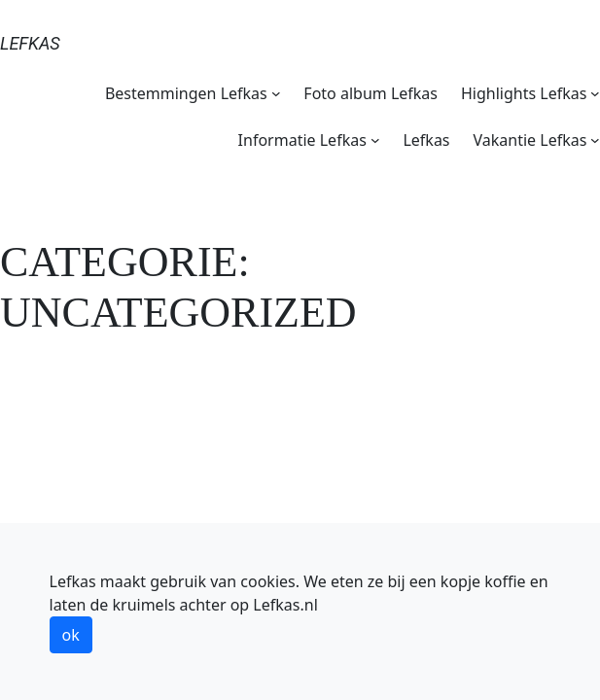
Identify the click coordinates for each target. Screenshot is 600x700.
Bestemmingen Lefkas (186, 93)
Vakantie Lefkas (530, 140)
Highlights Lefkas (524, 93)
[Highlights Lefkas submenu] (595, 93)
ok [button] (71, 635)
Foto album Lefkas (371, 93)
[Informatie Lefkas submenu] (375, 140)
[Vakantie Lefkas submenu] (595, 140)
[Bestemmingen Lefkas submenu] (276, 93)
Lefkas (30, 43)
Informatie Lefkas (302, 140)
